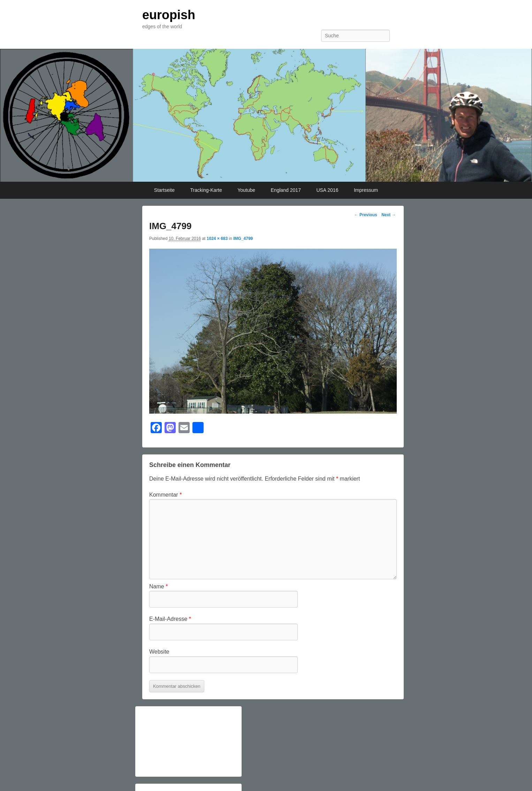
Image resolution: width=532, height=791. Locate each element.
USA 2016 (327, 190)
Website (159, 652)
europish (169, 15)
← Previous (366, 215)
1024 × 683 (217, 239)
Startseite (164, 190)
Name (158, 586)
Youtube (246, 190)
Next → (389, 215)
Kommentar (165, 495)
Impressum (366, 190)
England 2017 (286, 190)
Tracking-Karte (206, 190)
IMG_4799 (243, 239)
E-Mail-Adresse (170, 619)
